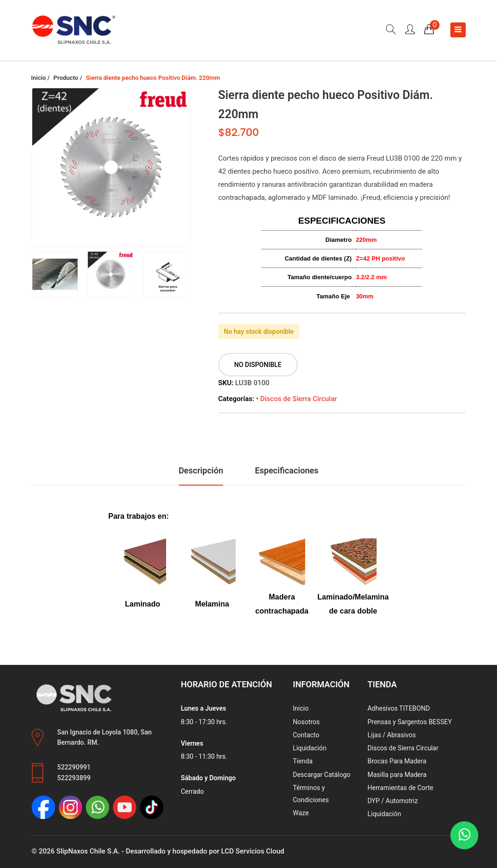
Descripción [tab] (201, 470)
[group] (111, 167)
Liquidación (309, 748)
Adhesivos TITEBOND (399, 708)
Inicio (301, 708)
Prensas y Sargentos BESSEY (409, 722)
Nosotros (306, 722)
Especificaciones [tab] (287, 470)
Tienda (302, 761)
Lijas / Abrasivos (391, 735)
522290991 (74, 767)
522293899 (74, 778)
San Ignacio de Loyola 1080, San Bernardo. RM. (105, 737)
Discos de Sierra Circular (298, 399)
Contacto (306, 735)
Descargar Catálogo (321, 775)
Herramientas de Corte (400, 788)
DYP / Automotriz (392, 801)
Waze (301, 813)
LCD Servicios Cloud (253, 851)
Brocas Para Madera (397, 761)
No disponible (258, 365)
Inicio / (41, 78)
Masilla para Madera (397, 775)
